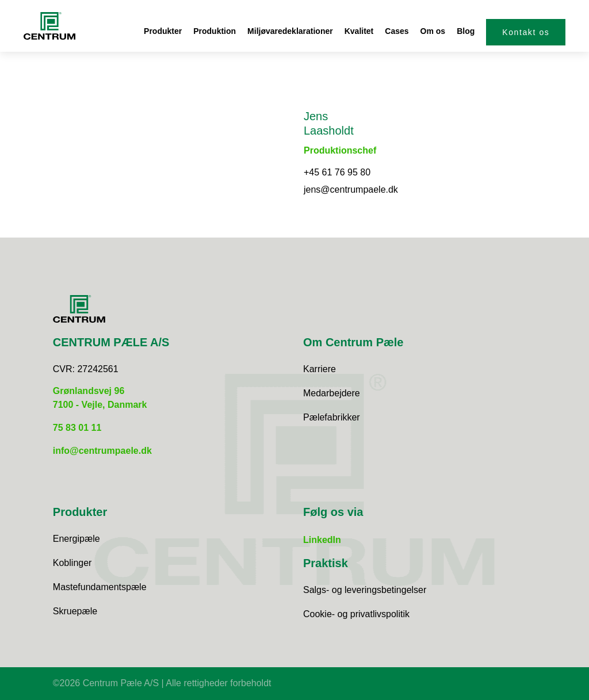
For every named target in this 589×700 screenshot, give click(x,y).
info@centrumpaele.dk (102, 451)
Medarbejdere (332, 393)
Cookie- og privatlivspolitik (356, 614)
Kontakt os (526, 32)
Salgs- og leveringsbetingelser (365, 590)
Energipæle (77, 539)
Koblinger (72, 563)
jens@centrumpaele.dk (351, 190)
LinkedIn (322, 540)
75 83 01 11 (77, 428)
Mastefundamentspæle (100, 587)
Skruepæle (75, 611)
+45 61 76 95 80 (337, 172)
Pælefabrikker (332, 417)
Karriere (320, 369)
